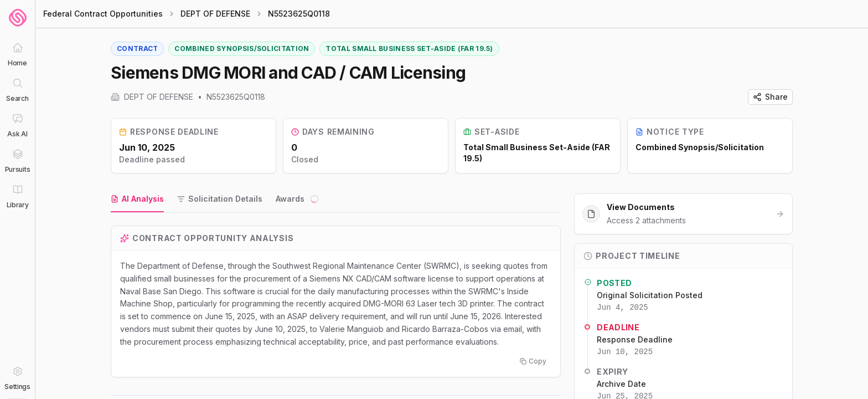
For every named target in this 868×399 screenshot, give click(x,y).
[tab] (137, 199)
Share (770, 97)
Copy (533, 361)
